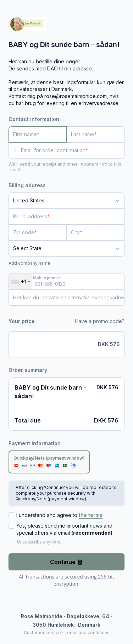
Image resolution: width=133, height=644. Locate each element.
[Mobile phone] (66, 282)
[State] (66, 248)
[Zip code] (38, 232)
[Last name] (95, 134)
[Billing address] (62, 217)
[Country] (66, 201)
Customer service (42, 632)
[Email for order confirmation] (73, 150)
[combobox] (21, 282)
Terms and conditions (87, 632)
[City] (95, 232)
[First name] (38, 134)
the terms (91, 515)
